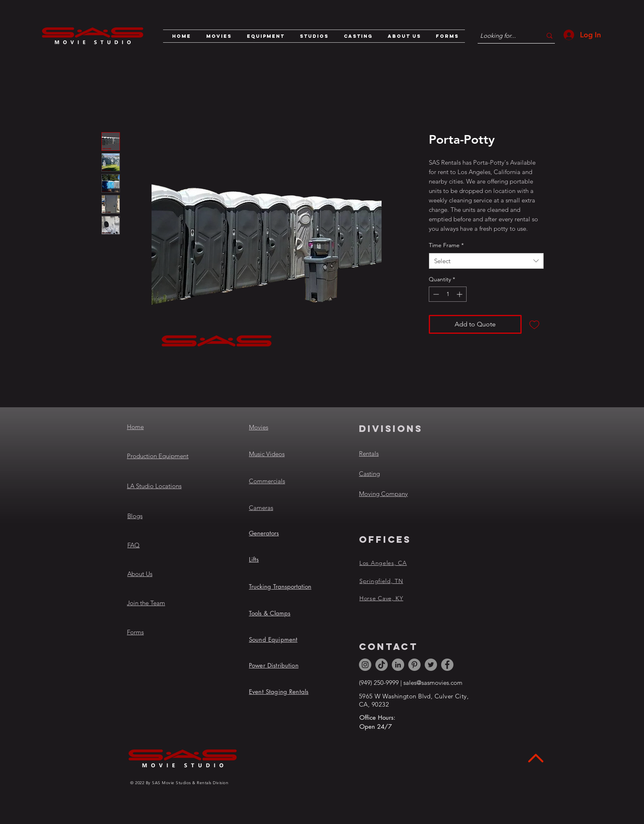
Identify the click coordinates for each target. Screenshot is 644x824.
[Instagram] (365, 665)
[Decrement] (435, 294)
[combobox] (486, 261)
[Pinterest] (414, 665)
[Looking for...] (505, 36)
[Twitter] (431, 665)
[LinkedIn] (398, 665)
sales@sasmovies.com (433, 683)
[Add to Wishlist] (534, 324)
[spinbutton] (448, 294)
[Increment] (460, 294)
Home (135, 427)
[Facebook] (447, 665)
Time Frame (446, 245)
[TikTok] (382, 665)
